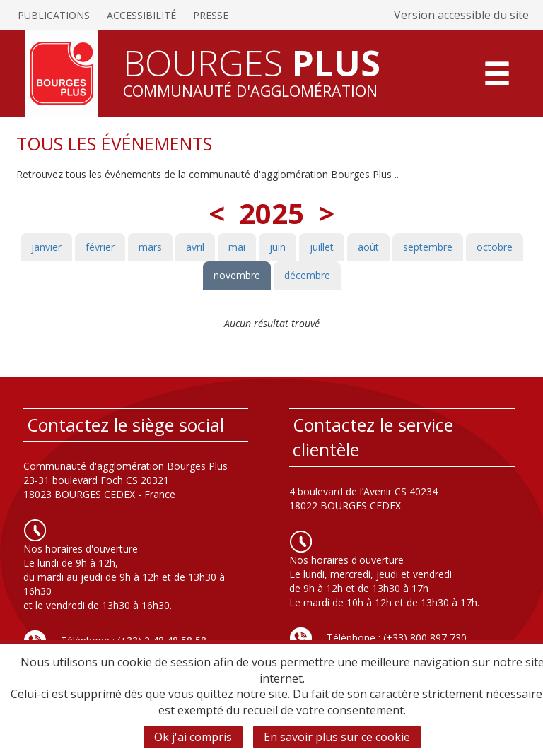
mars (150, 247)
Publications (54, 15)
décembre (307, 275)
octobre (495, 247)
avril (195, 247)
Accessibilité (141, 15)
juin (278, 247)
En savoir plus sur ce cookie (337, 737)
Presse (211, 15)
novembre (237, 275)
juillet (322, 247)
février (100, 247)
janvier (46, 247)
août (368, 247)
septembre (428, 247)
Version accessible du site (461, 15)
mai (237, 247)
